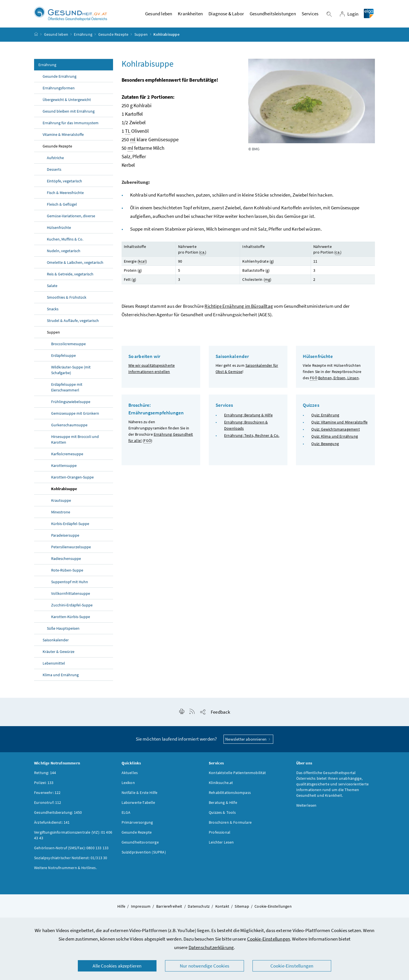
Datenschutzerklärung (211, 947)
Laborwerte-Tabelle (138, 806)
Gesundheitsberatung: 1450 (58, 816)
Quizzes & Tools (222, 816)
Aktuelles (130, 776)
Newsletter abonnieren (248, 743)
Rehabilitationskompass (230, 796)
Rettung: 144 (45, 776)
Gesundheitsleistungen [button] (273, 16)
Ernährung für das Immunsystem (71, 127)
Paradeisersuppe (65, 539)
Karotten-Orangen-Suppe (72, 481)
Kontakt (222, 910)
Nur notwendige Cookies (204, 966)
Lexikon (128, 786)
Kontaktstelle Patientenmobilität (237, 776)
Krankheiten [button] (190, 16)
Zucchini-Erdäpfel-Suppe (72, 609)
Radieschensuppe (66, 562)
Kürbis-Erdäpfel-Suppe (70, 527)
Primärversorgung (137, 826)
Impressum (141, 910)
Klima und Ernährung (61, 678)
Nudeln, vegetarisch (64, 254)
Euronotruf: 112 (48, 806)
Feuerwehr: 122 (47, 796)
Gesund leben (56, 38)
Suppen (141, 38)
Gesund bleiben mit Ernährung (69, 115)
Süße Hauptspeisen (63, 632)
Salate (52, 289)
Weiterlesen (306, 809)
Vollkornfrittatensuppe (71, 597)
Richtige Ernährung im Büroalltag (239, 309)
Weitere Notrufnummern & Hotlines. (65, 871)
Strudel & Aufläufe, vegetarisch (73, 324)
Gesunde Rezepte (113, 38)
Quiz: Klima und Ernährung (334, 440)
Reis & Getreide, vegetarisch (70, 278)
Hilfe (121, 910)
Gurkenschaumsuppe (69, 429)
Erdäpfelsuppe (63, 359)
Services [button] (310, 16)
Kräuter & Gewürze (59, 655)
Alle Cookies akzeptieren (117, 966)
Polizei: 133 (44, 786)
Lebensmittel (54, 667)
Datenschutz (199, 910)
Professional (220, 836)
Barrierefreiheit (169, 910)
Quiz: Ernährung (325, 418)
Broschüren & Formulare (230, 826)
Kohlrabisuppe (64, 492)
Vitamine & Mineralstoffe (63, 138)
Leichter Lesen (221, 846)
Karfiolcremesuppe (67, 458)
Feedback (220, 716)
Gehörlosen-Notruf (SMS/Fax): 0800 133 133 (71, 852)
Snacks (53, 313)
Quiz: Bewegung (325, 447)
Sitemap (242, 910)
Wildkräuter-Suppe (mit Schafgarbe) (71, 374)
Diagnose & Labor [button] (226, 16)
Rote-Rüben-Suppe (67, 574)
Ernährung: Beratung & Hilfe (248, 418)
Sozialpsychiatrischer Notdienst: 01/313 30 (71, 861)
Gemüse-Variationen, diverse (71, 220)
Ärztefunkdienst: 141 (52, 826)
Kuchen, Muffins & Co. (65, 243)
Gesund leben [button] (159, 16)
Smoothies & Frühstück (67, 301)
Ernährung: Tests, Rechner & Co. (252, 439)
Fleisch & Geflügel (62, 208)
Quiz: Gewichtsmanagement (335, 433)
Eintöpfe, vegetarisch (64, 185)
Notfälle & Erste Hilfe (140, 796)
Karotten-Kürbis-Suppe (71, 620)
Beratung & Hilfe (223, 806)
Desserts (54, 173)
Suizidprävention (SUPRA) (144, 856)
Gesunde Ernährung (60, 80)
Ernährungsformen (59, 92)
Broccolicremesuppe (68, 347)
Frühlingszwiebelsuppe (71, 405)
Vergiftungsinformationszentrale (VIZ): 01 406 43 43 (73, 839)
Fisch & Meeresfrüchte (65, 196)
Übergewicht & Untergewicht (67, 103)
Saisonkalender (56, 644)
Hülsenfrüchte (59, 231)
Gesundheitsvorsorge (140, 846)
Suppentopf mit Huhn (70, 585)
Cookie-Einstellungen (269, 939)
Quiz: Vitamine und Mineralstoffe (339, 426)
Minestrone (61, 516)
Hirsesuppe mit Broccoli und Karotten (75, 443)
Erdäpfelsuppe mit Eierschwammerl (67, 391)
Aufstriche (55, 161)
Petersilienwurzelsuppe (71, 551)
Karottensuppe (64, 469)
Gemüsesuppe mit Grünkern (75, 417)
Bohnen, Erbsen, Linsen (338, 381)
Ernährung (83, 38)
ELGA (126, 816)
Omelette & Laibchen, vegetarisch (75, 266)
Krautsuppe (61, 504)
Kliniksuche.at (221, 786)
